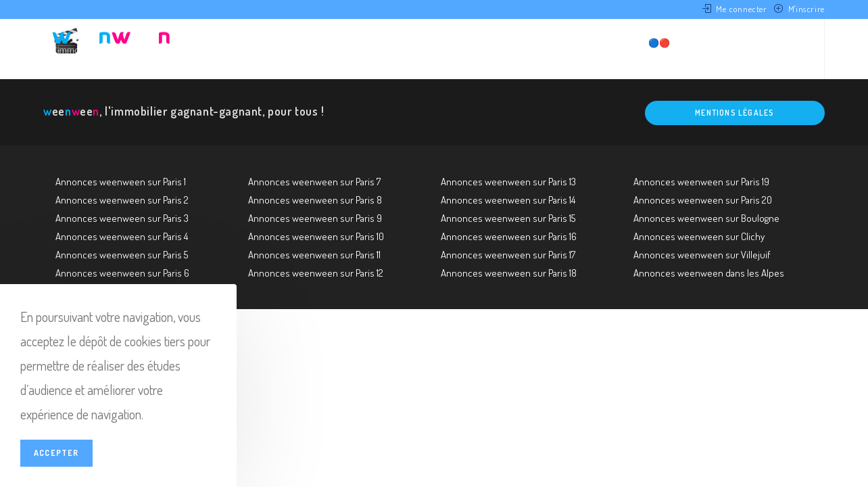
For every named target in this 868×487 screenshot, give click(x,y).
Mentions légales (734, 113)
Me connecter (741, 9)
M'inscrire (806, 9)
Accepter (56, 453)
